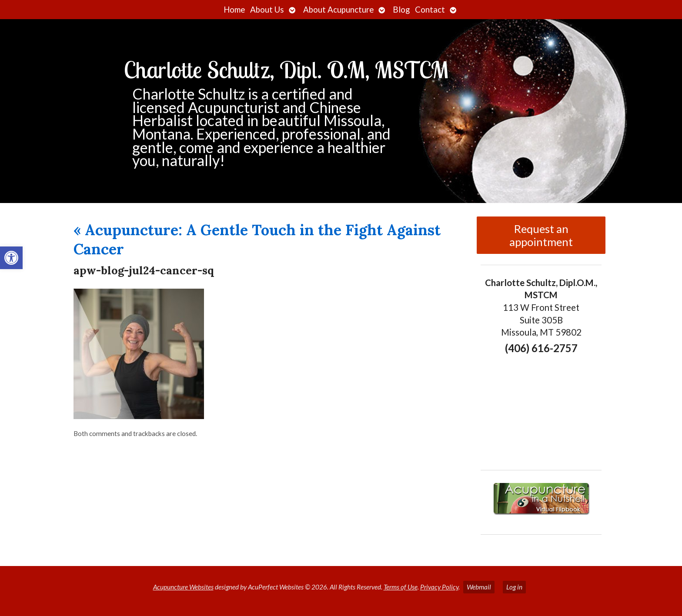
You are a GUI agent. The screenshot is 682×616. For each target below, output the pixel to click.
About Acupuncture (338, 10)
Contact (430, 10)
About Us (267, 10)
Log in (514, 587)
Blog (401, 10)
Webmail (479, 587)
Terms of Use (401, 587)
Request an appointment (541, 235)
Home (234, 10)
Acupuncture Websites (183, 587)
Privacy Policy (439, 587)
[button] (11, 258)
